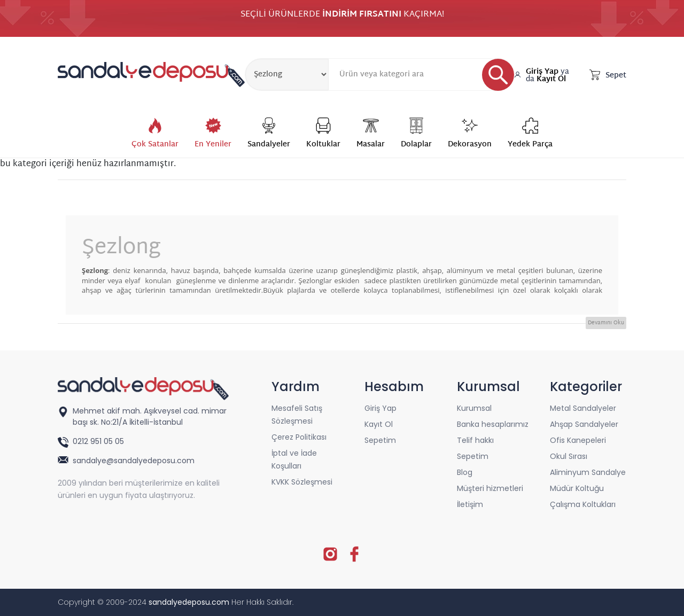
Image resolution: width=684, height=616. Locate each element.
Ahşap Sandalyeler (584, 424)
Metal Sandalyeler (583, 408)
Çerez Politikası (299, 437)
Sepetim (380, 440)
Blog (465, 472)
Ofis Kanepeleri (578, 440)
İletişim (470, 504)
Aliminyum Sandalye (588, 472)
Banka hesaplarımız (493, 424)
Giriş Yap (542, 72)
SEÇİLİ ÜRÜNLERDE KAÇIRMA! (342, 16)
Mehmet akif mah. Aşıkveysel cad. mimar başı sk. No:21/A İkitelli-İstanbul (150, 416)
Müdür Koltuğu (577, 488)
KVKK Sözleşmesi (302, 482)
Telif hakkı (475, 440)
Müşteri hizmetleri (490, 488)
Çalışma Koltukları (583, 504)
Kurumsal (474, 408)
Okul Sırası (569, 456)
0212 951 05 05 (99, 441)
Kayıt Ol (551, 79)
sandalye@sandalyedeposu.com (134, 461)
